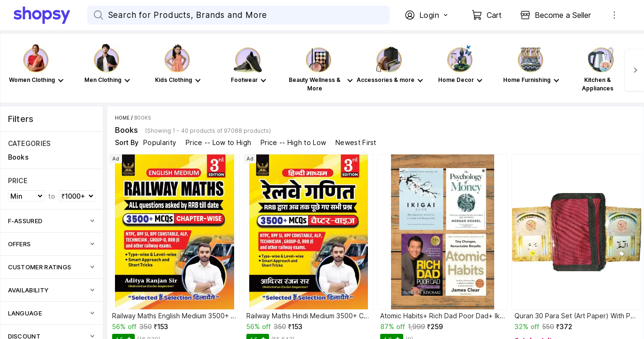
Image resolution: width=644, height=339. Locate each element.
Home (122, 118)
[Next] (635, 70)
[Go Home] (50, 15)
